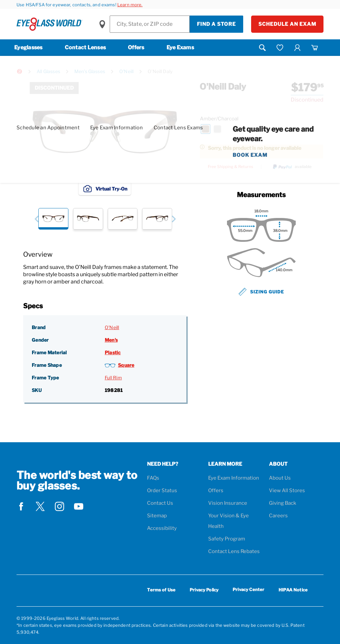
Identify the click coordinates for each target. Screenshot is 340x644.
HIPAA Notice (293, 590)
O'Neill (126, 71)
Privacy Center (248, 591)
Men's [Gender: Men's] (111, 340)
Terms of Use (161, 590)
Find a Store (216, 24)
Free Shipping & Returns (230, 167)
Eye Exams (180, 47)
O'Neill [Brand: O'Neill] (112, 327)
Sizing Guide (261, 292)
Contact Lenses (85, 47)
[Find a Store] (150, 24)
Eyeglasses (28, 47)
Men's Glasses (90, 71)
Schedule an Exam (287, 24)
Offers (136, 47)
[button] (37, 219)
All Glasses (48, 71)
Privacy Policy (204, 590)
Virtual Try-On (105, 189)
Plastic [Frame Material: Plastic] (113, 352)
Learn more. (130, 5)
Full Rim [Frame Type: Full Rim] (113, 378)
